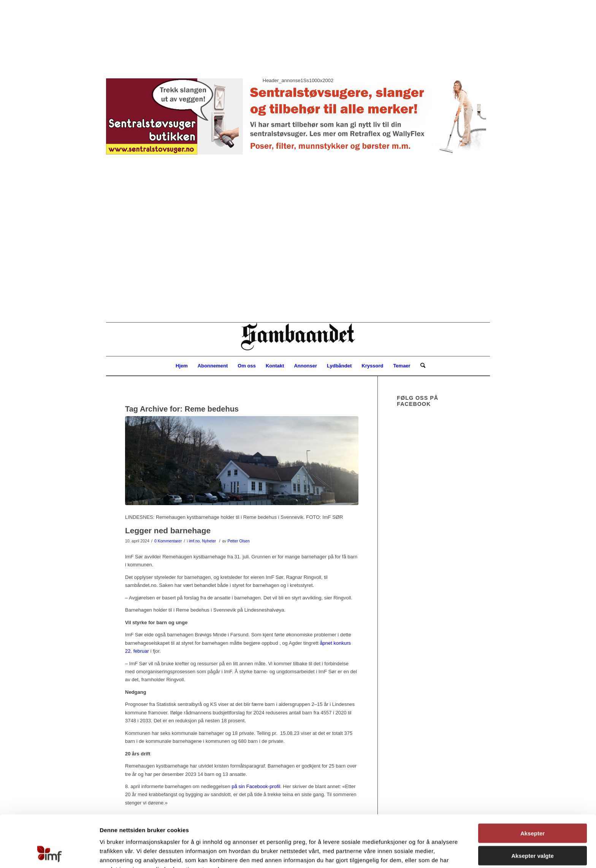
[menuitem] (182, 366)
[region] (298, 161)
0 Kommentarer (168, 541)
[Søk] (420, 366)
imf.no (194, 541)
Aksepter (533, 785)
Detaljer (403, 853)
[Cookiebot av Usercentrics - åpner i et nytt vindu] (49, 853)
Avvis (532, 829)
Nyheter (209, 541)
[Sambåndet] (298, 339)
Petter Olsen (239, 541)
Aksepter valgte (533, 807)
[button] (298, 157)
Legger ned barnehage (168, 530)
